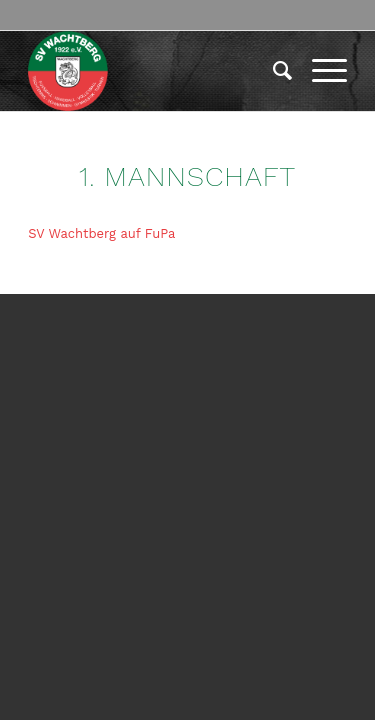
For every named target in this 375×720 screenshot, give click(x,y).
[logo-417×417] (155, 71)
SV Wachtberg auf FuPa (101, 233)
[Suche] (272, 71)
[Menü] (319, 71)
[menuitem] (272, 71)
